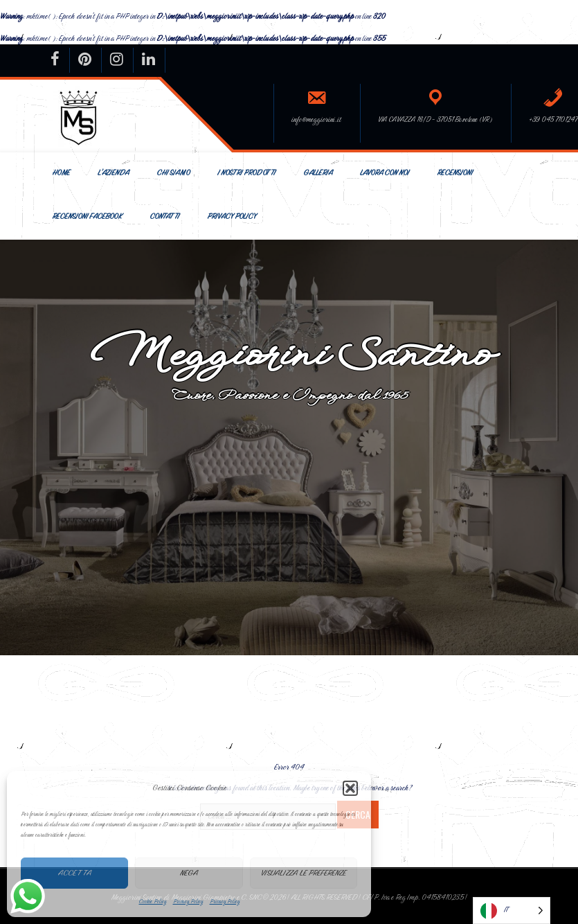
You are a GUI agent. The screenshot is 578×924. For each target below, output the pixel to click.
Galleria (318, 173)
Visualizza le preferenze (304, 873)
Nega (189, 873)
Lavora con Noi (385, 173)
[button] (350, 788)
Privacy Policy (188, 901)
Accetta (75, 873)
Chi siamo (173, 173)
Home (61, 173)
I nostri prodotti (246, 173)
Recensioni (455, 173)
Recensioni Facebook (87, 216)
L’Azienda (113, 173)
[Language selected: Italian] (512, 910)
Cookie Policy (153, 901)
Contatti (164, 216)
